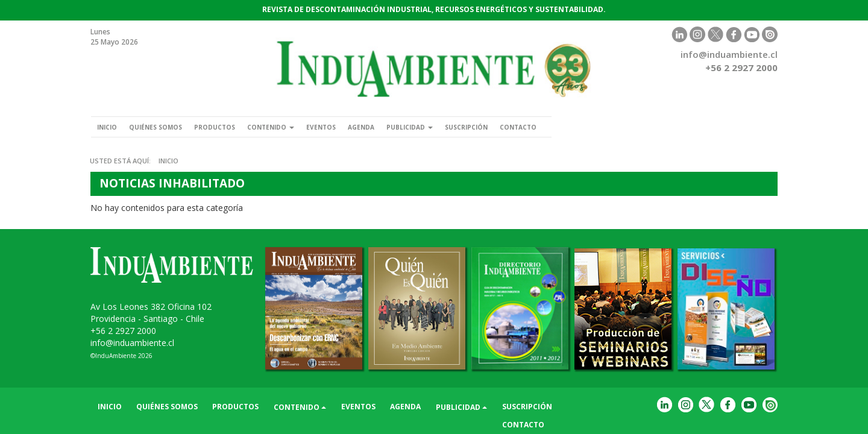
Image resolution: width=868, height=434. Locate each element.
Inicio (110, 127)
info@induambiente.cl (729, 54)
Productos (236, 127)
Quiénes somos (168, 127)
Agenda (406, 127)
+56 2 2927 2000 (123, 331)
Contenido (300, 127)
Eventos (359, 127)
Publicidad (462, 127)
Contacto (588, 127)
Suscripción (528, 127)
